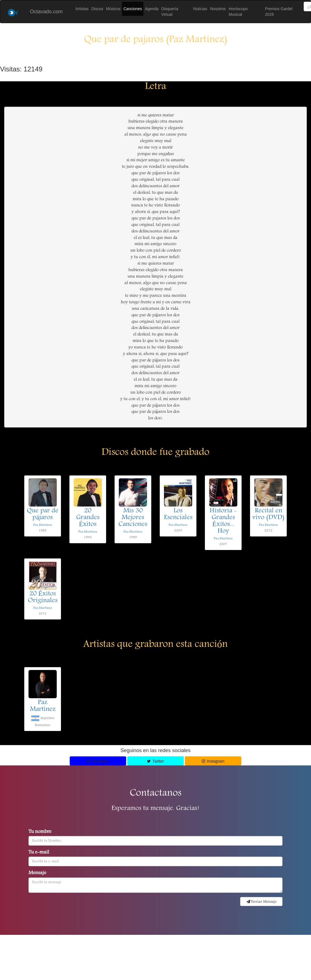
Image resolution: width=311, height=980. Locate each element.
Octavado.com (46, 12)
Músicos (113, 9)
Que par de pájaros (43, 514)
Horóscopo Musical (238, 12)
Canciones (133, 9)
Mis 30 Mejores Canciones (133, 518)
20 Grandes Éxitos (88, 518)
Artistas (82, 9)
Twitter (155, 761)
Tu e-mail (39, 853)
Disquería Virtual (170, 12)
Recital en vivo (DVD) (268, 514)
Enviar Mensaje (261, 902)
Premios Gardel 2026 (279, 12)
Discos (97, 9)
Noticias (200, 9)
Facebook (98, 761)
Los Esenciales (178, 514)
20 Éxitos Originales (43, 597)
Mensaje (37, 873)
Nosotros (218, 9)
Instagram (213, 761)
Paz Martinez (43, 525)
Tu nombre (40, 832)
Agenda (152, 9)
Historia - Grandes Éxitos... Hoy (223, 521)
